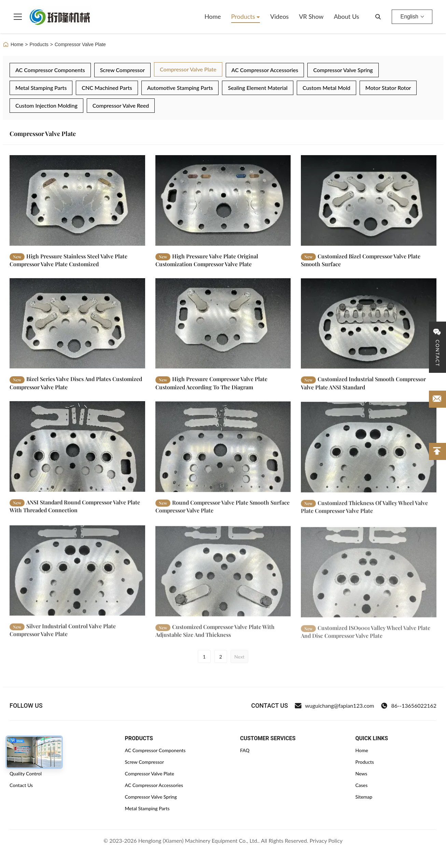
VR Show (311, 16)
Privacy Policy (326, 840)
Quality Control (26, 774)
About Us (346, 16)
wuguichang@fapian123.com (334, 706)
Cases (362, 785)
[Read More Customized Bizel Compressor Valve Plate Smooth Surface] (369, 200)
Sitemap (364, 797)
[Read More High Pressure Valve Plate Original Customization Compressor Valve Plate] (223, 200)
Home (213, 16)
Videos (279, 16)
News (361, 774)
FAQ (245, 750)
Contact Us (21, 785)
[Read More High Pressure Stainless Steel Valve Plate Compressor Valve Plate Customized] (77, 200)
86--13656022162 (409, 706)
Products (244, 16)
